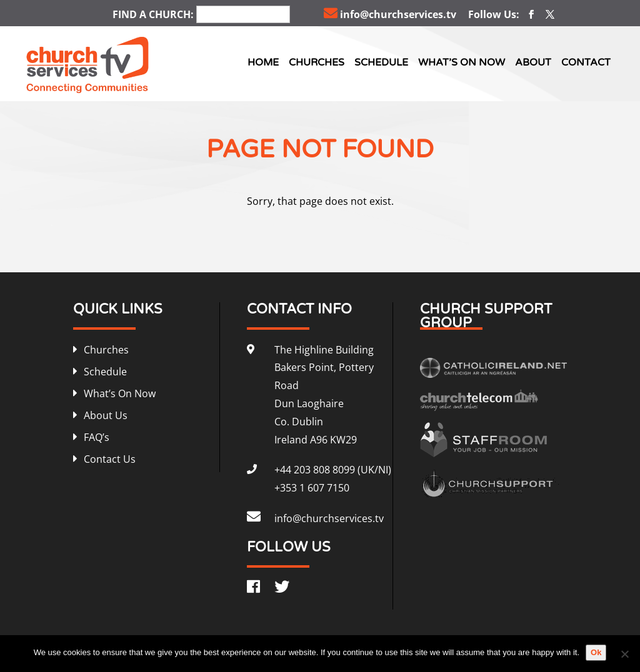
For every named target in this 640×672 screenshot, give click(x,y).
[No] (624, 654)
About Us (106, 415)
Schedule (381, 62)
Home (263, 62)
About (533, 62)
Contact (586, 62)
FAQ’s (97, 437)
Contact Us (110, 459)
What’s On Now (462, 62)
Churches (317, 62)
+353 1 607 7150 (312, 488)
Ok (596, 652)
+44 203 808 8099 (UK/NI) (333, 470)
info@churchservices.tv (390, 14)
